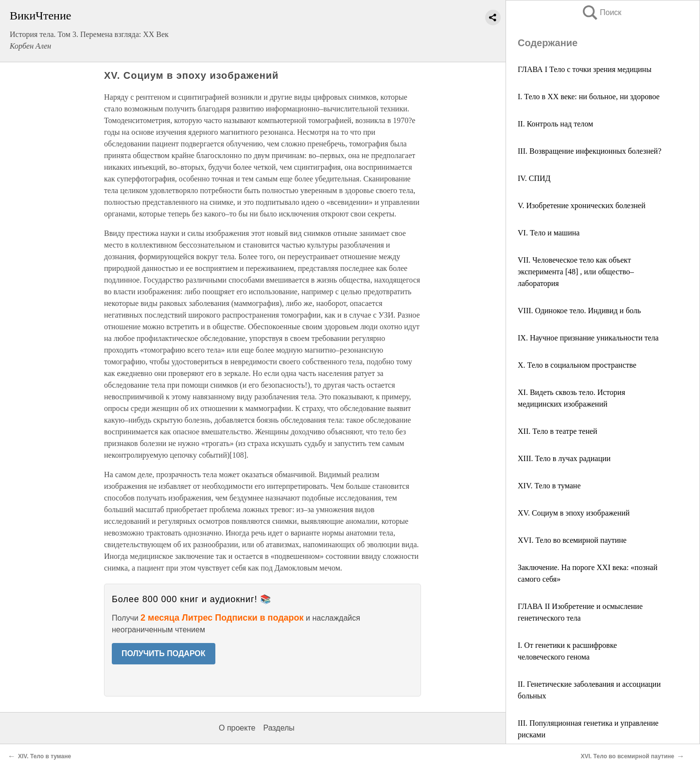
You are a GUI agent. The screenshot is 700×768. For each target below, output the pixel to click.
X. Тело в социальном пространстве (577, 365)
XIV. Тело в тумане (549, 486)
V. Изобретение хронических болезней (582, 205)
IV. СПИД (534, 178)
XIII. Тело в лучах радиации (564, 458)
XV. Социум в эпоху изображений (574, 513)
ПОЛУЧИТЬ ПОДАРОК (164, 653)
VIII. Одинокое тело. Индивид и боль (579, 311)
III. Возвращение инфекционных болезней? (590, 151)
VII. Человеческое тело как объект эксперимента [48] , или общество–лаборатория (576, 272)
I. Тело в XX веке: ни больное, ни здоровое (589, 97)
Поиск (601, 12)
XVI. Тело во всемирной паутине (572, 540)
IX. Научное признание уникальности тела (588, 338)
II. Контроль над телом (555, 124)
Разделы (279, 728)
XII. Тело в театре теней (558, 431)
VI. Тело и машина (549, 233)
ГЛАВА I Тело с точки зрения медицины (585, 69)
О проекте (237, 728)
